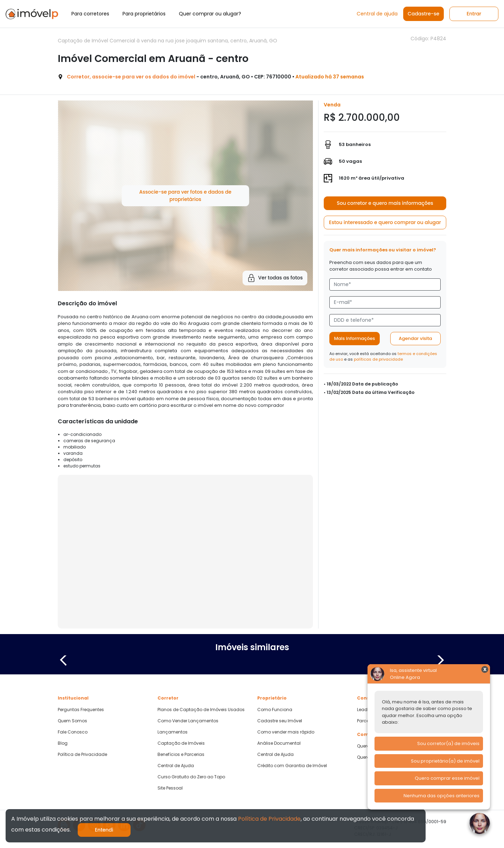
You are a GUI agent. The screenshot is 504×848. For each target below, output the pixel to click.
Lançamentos (173, 732)
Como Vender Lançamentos (188, 721)
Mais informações (355, 338)
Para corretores (90, 14)
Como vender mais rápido (286, 732)
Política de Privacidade (82, 755)
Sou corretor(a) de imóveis (448, 743)
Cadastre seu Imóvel (280, 721)
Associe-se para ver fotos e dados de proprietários (185, 196)
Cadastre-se (423, 14)
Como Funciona (275, 710)
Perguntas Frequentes (81, 710)
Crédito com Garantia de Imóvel (292, 766)
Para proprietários (144, 14)
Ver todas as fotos (275, 278)
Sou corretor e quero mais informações (385, 203)
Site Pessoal (170, 788)
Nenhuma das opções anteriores (442, 796)
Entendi (104, 830)
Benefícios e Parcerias (181, 755)
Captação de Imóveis (181, 743)
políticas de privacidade (378, 359)
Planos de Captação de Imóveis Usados (201, 710)
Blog (63, 743)
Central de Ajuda (176, 766)
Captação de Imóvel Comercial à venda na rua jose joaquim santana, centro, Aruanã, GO (167, 41)
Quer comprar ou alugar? (210, 14)
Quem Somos (72, 721)
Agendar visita (415, 338)
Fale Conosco (73, 732)
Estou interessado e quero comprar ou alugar (385, 222)
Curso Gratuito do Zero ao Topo (191, 777)
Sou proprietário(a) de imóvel (445, 761)
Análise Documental (279, 743)
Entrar (474, 14)
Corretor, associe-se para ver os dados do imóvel (131, 77)
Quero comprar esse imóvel (447, 778)
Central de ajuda (377, 14)
